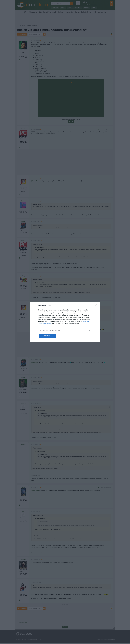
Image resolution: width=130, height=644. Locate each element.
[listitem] (65, 330)
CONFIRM (47, 336)
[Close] (96, 306)
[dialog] (65, 322)
